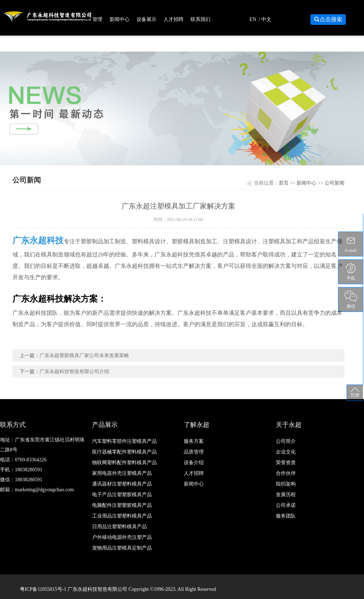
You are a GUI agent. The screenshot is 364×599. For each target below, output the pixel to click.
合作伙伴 (286, 473)
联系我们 (200, 19)
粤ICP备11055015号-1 (44, 589)
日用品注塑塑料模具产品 (119, 527)
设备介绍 (194, 463)
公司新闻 (334, 183)
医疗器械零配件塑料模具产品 (124, 452)
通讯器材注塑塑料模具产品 (122, 484)
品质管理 (92, 19)
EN (253, 19)
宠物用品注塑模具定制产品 (122, 548)
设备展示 (146, 19)
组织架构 (286, 484)
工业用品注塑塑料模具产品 (122, 516)
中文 (266, 19)
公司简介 (286, 441)
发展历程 (286, 495)
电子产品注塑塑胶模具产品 (122, 495)
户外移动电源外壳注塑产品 (122, 537)
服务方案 (194, 441)
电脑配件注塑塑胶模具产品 (122, 505)
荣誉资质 (286, 463)
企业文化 (286, 452)
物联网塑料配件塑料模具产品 (124, 463)
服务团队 (286, 516)
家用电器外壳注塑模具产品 (122, 473)
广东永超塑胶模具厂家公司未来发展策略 (84, 356)
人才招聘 (173, 19)
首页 (284, 183)
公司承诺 (286, 505)
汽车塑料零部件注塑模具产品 (124, 441)
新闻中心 (119, 19)
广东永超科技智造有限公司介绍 (74, 372)
